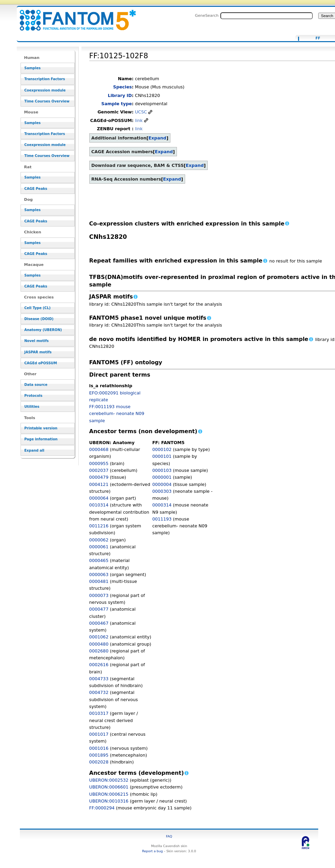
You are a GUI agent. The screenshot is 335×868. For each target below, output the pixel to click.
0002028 (99, 762)
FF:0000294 (102, 808)
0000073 (99, 595)
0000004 (162, 484)
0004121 (99, 484)
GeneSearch (207, 15)
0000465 (99, 560)
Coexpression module (45, 90)
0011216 (99, 526)
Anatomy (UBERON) (43, 330)
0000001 (162, 477)
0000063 (99, 574)
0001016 (99, 748)
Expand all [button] (34, 450)
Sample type (117, 104)
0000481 (99, 581)
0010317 (99, 713)
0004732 (99, 692)
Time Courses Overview (47, 101)
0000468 (99, 449)
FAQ (169, 836)
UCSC (141, 112)
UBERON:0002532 (109, 780)
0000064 (99, 498)
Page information (41, 439)
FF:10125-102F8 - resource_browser (74, 16)
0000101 (162, 456)
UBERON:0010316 (109, 801)
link (139, 120)
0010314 (99, 505)
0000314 (162, 505)
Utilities (32, 407)
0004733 (99, 679)
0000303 (162, 491)
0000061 (99, 547)
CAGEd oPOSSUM (41, 363)
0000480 (99, 644)
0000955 (99, 463)
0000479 (99, 477)
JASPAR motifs (38, 352)
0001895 (99, 755)
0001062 (99, 637)
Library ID (120, 95)
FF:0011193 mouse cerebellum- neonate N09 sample (117, 414)
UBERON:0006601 (109, 787)
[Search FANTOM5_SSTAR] (267, 16)
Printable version (41, 428)
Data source (36, 385)
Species (123, 87)
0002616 (99, 665)
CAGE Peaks (36, 189)
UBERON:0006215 (109, 794)
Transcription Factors (45, 79)
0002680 (99, 651)
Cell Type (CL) (37, 308)
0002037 (99, 470)
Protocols (33, 396)
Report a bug (152, 851)
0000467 (99, 623)
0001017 (99, 734)
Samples (33, 68)
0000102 (162, 449)
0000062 (99, 540)
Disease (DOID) (39, 319)
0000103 (162, 470)
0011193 (162, 519)
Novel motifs (36, 341)
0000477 (99, 609)
